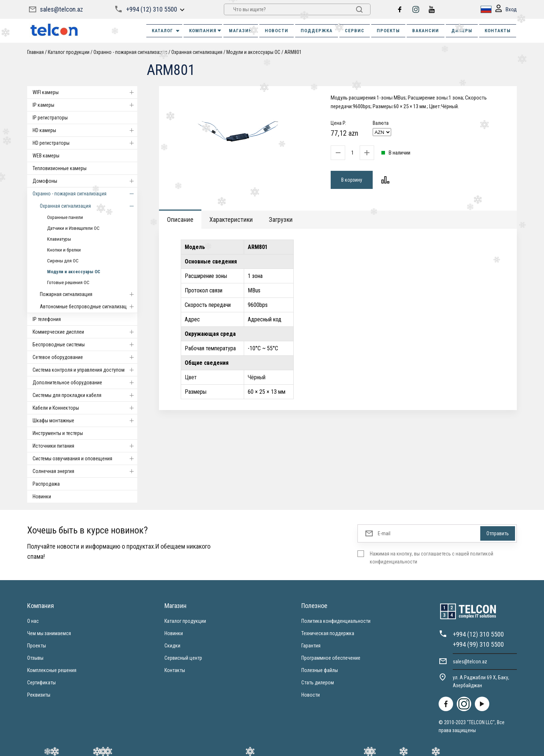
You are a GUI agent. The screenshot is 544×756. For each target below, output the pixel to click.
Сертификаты (41, 683)
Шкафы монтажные (85, 421)
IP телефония (47, 319)
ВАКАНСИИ (426, 31)
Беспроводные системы (85, 345)
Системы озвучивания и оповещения (85, 459)
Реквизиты (39, 695)
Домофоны (85, 181)
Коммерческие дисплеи (85, 332)
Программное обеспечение (331, 658)
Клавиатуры (59, 239)
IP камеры (85, 105)
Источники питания (85, 446)
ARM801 (293, 52)
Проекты (37, 646)
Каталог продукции (69, 52)
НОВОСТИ (277, 31)
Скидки (172, 646)
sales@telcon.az (61, 9)
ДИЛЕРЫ (462, 31)
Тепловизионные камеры (60, 168)
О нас (33, 621)
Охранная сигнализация (197, 52)
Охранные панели (65, 217)
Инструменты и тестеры (58, 433)
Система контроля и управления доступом (85, 370)
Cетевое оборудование (85, 357)
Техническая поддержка (328, 633)
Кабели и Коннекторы (85, 408)
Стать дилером (318, 683)
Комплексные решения (52, 670)
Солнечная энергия (85, 471)
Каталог (166, 31)
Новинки (42, 497)
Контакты (175, 670)
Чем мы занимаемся (49, 633)
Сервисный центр (183, 658)
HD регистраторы (85, 143)
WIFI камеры (85, 92)
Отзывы (35, 658)
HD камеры (85, 130)
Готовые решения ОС (68, 282)
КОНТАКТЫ (498, 31)
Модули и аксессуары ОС (253, 52)
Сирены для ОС (63, 261)
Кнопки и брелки (64, 250)
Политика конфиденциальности (336, 621)
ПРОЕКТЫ (388, 31)
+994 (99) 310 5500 (478, 644)
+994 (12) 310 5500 (152, 9)
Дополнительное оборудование (85, 383)
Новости (311, 695)
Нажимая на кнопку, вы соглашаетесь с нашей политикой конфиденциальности (432, 558)
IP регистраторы (50, 118)
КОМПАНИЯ (206, 31)
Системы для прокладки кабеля (85, 395)
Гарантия (311, 646)
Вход (506, 10)
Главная (35, 52)
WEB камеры (46, 156)
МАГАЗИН (241, 31)
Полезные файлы (320, 670)
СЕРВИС (355, 31)
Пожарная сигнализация (89, 294)
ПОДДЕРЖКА (317, 31)
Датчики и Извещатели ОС (73, 228)
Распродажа (46, 484)
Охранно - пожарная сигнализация (130, 52)
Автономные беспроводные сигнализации (89, 307)
